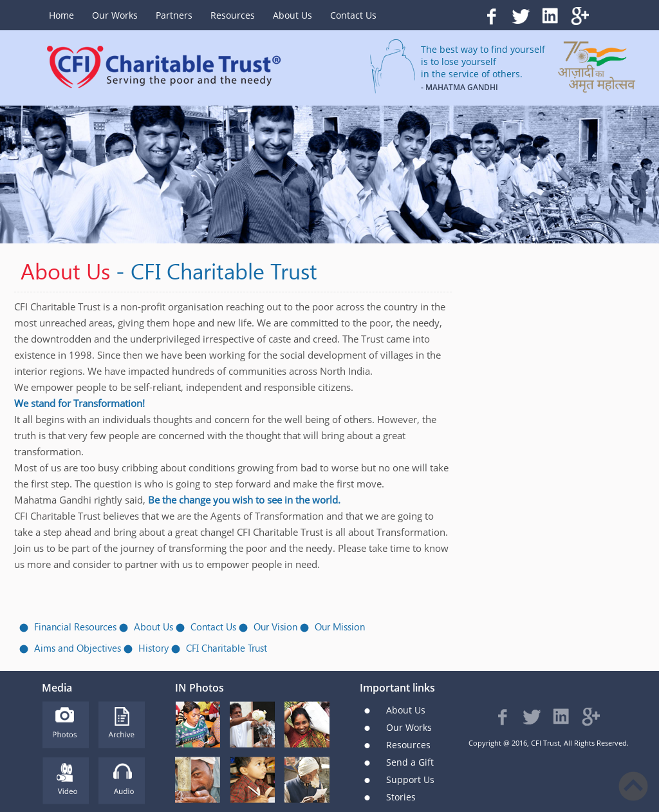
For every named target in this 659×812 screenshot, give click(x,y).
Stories (401, 797)
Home (61, 15)
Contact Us (353, 15)
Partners (174, 15)
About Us (292, 15)
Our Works (115, 15)
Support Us (410, 779)
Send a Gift (410, 762)
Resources (233, 15)
